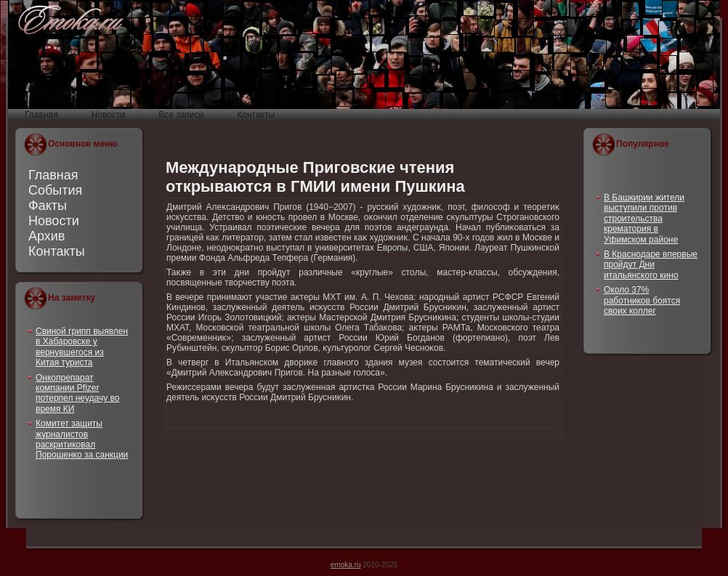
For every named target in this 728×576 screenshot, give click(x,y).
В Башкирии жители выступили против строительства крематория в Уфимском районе (644, 219)
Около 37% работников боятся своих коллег (642, 300)
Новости (54, 221)
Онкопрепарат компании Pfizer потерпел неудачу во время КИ (77, 393)
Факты (48, 206)
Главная (53, 175)
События (55, 190)
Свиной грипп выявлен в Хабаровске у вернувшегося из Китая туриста (82, 347)
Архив (46, 236)
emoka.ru (346, 565)
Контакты (57, 251)
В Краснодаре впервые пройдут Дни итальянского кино (651, 265)
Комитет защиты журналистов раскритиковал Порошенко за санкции (82, 439)
